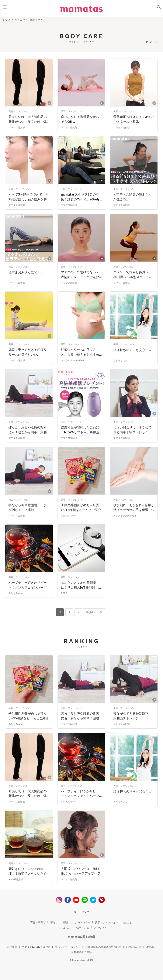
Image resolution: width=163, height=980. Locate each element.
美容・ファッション (19, 111)
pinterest (102, 900)
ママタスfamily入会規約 (36, 947)
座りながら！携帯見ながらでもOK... (80, 119)
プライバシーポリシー (68, 947)
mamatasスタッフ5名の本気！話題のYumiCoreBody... (81, 197)
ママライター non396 (72, 360)
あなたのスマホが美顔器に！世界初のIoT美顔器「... (81, 585)
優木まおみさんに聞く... (26, 272)
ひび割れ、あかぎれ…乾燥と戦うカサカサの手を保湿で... (134, 507)
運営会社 (151, 947)
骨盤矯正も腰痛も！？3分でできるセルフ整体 (133, 119)
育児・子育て (38, 922)
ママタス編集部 (17, 127)
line (85, 900)
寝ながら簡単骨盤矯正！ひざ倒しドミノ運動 (28, 507)
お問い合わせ (133, 947)
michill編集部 (16, 879)
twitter (93, 900)
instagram (59, 900)
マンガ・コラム (81, 922)
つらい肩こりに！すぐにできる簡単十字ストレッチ (132, 430)
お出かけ (128, 922)
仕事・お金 (83, 927)
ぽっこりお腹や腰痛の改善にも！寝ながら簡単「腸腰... (29, 430)
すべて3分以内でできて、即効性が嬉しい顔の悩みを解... (29, 197)
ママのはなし (64, 927)
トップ (6, 20)
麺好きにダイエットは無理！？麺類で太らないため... (29, 871)
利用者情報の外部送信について (103, 947)
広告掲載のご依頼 (81, 952)
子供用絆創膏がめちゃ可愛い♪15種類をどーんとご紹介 (81, 507)
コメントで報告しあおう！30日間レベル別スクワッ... (132, 274)
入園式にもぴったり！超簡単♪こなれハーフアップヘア (81, 871)
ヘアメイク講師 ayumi (125, 516)
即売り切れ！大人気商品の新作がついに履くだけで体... (29, 119)
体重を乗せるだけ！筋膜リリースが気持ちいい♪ (28, 352)
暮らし (54, 922)
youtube (76, 900)
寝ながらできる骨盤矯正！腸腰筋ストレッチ (132, 716)
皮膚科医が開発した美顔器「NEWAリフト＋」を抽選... (81, 430)
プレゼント (100, 927)
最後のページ (94, 612)
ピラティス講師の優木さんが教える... (132, 197)
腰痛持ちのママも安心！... (132, 350)
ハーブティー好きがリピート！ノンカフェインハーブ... (29, 585)
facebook (68, 900)
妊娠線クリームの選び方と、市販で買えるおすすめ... (81, 352)
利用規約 (12, 947)
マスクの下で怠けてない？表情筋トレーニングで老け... (81, 274)
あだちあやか (68, 516)
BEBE (64, 593)
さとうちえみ (120, 360)
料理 (65, 922)
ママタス (81, 11)
